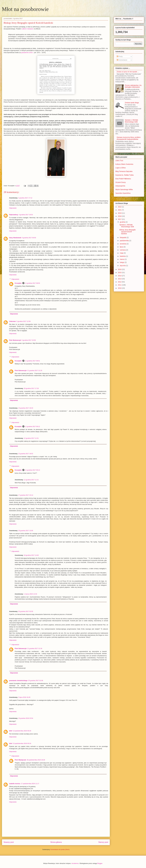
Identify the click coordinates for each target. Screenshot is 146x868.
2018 (120, 216)
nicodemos (75, 863)
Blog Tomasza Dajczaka (124, 171)
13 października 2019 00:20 (22, 731)
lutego (122, 262)
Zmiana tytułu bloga (132, 103)
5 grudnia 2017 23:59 (29, 340)
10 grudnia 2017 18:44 (26, 408)
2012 (120, 282)
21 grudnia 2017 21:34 (35, 648)
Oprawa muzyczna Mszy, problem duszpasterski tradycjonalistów (129, 138)
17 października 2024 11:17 (30, 784)
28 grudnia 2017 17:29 (31, 388)
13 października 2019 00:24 (22, 743)
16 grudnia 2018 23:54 (26, 718)
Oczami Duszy (121, 182)
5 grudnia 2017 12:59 (24, 321)
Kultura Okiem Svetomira (124, 164)
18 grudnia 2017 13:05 (26, 531)
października (124, 241)
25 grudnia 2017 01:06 (36, 681)
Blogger (100, 863)
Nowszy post (9, 842)
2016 (120, 269)
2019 (120, 213)
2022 (120, 207)
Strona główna (56, 842)
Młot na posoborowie (25, 9)
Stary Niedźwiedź (15, 238)
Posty (120, 56)
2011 (120, 285)
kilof (11, 731)
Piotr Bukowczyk (15, 340)
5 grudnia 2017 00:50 (29, 238)
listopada (123, 237)
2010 (120, 288)
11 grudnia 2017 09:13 (33, 470)
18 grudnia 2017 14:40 (31, 555)
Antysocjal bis (120, 186)
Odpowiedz (13, 208)
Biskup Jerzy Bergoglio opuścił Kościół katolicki (128, 232)
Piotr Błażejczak (20, 760)
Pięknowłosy (14, 215)
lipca (122, 247)
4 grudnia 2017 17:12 (25, 198)
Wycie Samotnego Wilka (124, 189)
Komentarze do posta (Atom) (60, 849)
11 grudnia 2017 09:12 (33, 426)
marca (122, 259)
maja (122, 253)
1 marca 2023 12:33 (30, 594)
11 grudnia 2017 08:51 (33, 361)
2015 (120, 272)
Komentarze (122, 60)
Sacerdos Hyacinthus (123, 193)
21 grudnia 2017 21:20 (35, 370)
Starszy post (103, 842)
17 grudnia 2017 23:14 (26, 495)
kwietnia (123, 256)
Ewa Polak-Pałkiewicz (123, 179)
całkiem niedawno (28, 29)
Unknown (12, 321)
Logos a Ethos (121, 168)
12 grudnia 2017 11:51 (31, 438)
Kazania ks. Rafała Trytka (124, 175)
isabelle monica (15, 784)
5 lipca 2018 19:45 (24, 697)
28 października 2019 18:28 (36, 760)
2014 (120, 276)
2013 (120, 279)
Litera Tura (119, 161)
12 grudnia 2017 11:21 (31, 480)
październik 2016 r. (27, 53)
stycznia (123, 266)
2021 (120, 210)
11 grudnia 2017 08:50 (33, 283)
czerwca (123, 250)
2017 (120, 219)
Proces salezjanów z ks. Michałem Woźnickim (133, 86)
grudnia (123, 222)
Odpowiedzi (15, 279)
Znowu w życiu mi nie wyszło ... (128, 72)
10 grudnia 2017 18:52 (26, 454)
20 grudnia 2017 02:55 (26, 611)
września (123, 244)
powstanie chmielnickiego (18, 681)
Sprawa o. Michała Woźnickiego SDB (131, 121)
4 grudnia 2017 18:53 (26, 215)
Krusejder (18, 283)
